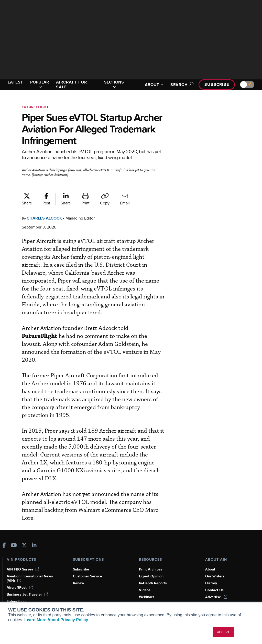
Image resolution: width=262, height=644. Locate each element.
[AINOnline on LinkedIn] (34, 537)
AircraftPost (20, 579)
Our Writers (215, 568)
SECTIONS (115, 85)
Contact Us (215, 582)
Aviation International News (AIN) (30, 570)
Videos (145, 582)
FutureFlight (36, 107)
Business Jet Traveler (28, 586)
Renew (79, 575)
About (210, 561)
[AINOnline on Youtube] (14, 537)
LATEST (16, 82)
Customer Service (88, 568)
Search (179, 85)
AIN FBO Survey (24, 561)
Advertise (216, 589)
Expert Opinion (152, 568)
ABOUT (151, 85)
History (211, 575)
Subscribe (216, 84)
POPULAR (41, 85)
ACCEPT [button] (223, 632)
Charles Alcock (46, 218)
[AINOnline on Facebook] (4, 537)
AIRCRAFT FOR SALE (74, 85)
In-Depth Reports (154, 575)
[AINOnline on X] (24, 537)
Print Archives (151, 561)
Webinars (147, 589)
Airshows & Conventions (160, 596)
